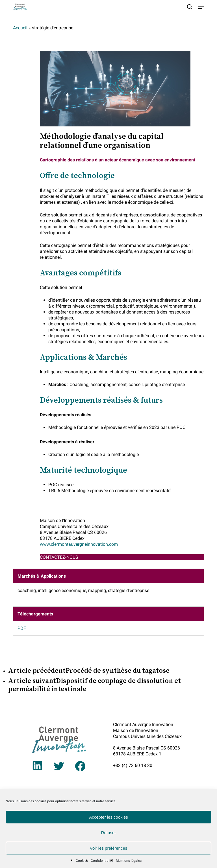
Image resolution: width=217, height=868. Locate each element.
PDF (22, 628)
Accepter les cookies (108, 817)
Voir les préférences (109, 848)
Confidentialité (102, 861)
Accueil (20, 28)
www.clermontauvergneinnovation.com (79, 544)
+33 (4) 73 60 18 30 (133, 765)
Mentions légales (129, 861)
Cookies (82, 861)
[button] (201, 7)
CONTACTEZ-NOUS (59, 557)
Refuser (109, 833)
